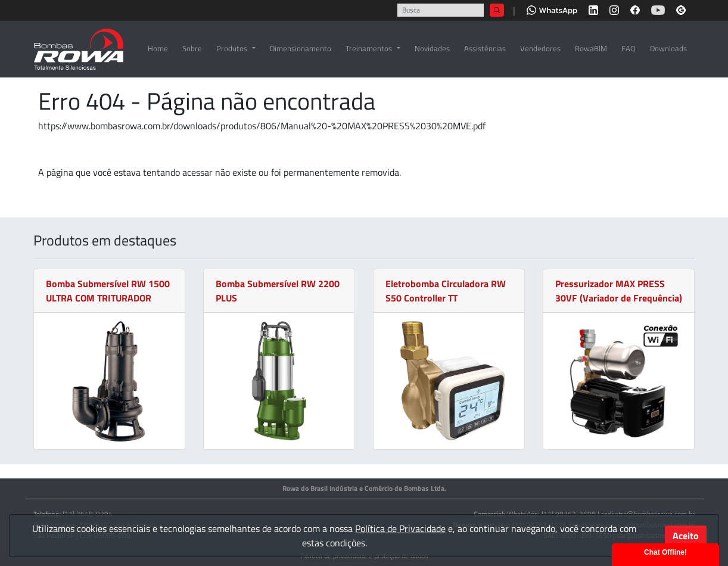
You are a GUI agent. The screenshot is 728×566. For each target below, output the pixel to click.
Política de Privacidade (400, 528)
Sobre (192, 48)
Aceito (686, 536)
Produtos (232, 48)
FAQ (629, 48)
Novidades (432, 48)
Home (158, 48)
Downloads (668, 48)
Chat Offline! (665, 552)
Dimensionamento (301, 48)
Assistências (485, 48)
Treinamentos (369, 48)
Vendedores (540, 48)
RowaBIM (591, 48)
